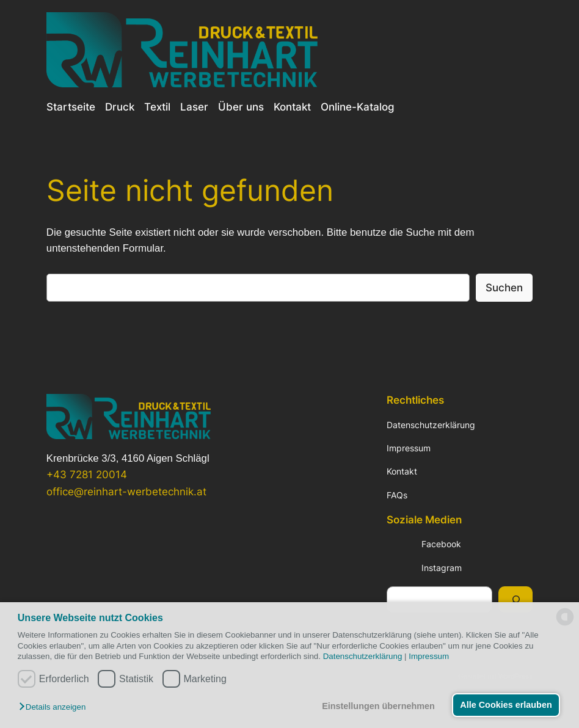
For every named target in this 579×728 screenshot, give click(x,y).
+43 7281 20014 (87, 475)
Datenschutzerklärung (363, 656)
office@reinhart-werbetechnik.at (126, 492)
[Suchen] (515, 599)
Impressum (429, 656)
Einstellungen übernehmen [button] (378, 706)
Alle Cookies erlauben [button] (506, 705)
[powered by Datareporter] (565, 624)
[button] (55, 708)
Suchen (504, 288)
